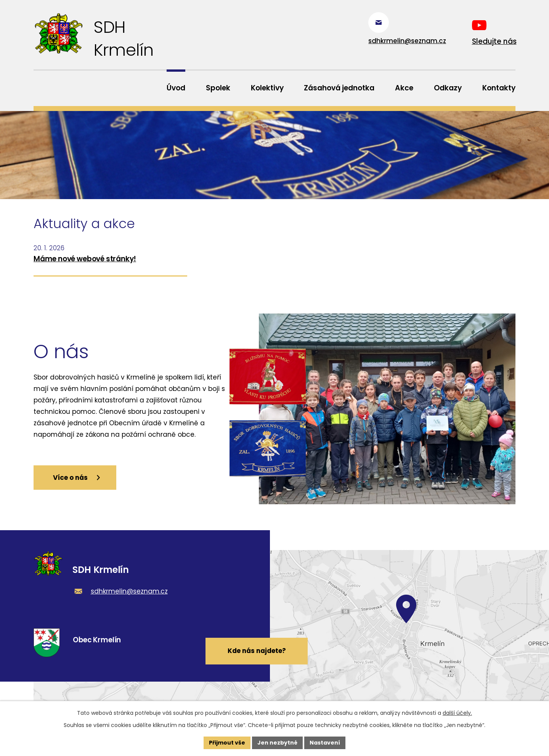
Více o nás (76, 478)
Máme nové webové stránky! (85, 259)
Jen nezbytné (277, 743)
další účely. (457, 713)
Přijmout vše (227, 743)
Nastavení (325, 743)
